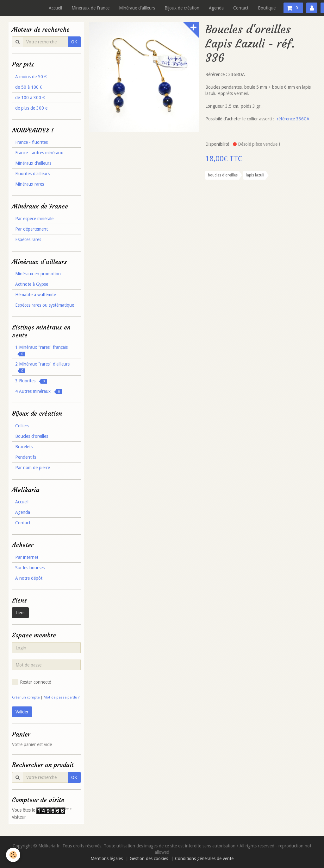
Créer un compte (26, 697)
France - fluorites (31, 142)
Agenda (216, 8)
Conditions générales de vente (204, 858)
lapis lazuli (255, 175)
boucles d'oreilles (223, 175)
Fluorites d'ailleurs (32, 174)
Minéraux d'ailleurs (137, 8)
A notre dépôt (29, 578)
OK (74, 42)
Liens (20, 613)
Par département (31, 229)
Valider (22, 712)
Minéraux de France (90, 8)
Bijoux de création (182, 8)
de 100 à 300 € (30, 98)
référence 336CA (293, 119)
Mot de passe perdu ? (62, 697)
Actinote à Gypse (32, 284)
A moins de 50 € (31, 77)
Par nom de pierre (33, 468)
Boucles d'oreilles (32, 436)
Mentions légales (107, 858)
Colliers (22, 426)
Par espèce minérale (34, 219)
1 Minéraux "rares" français (41, 351)
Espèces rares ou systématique (45, 305)
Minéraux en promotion (38, 274)
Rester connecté (31, 682)
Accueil (55, 8)
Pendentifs (26, 457)
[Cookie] (13, 855)
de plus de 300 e (31, 108)
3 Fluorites (31, 381)
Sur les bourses (30, 568)
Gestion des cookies (149, 858)
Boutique (267, 8)
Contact (241, 8)
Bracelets (24, 447)
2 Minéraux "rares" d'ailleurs (42, 367)
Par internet (27, 557)
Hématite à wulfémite (36, 295)
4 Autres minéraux (39, 391)
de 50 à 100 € (29, 87)
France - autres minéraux (39, 153)
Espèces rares (28, 239)
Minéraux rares (30, 184)
